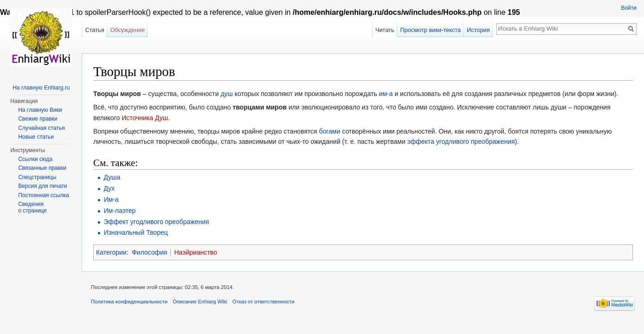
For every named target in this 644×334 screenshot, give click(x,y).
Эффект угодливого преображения (156, 222)
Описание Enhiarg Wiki (200, 302)
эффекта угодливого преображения (461, 141)
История (478, 30)
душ (226, 94)
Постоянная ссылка (43, 195)
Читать (385, 30)
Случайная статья (41, 128)
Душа (112, 177)
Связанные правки (42, 168)
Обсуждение (127, 30)
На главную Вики (40, 110)
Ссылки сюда (35, 159)
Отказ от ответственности (264, 302)
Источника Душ (145, 118)
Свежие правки (38, 119)
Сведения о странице (32, 207)
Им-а (111, 199)
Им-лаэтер (119, 211)
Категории (111, 252)
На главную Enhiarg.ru (41, 88)
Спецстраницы (37, 177)
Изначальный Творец (135, 232)
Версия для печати (42, 186)
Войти (629, 8)
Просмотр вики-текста (430, 30)
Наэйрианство (195, 252)
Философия (149, 252)
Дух (109, 188)
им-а (386, 94)
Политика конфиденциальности (129, 302)
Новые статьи (36, 137)
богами (329, 131)
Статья (94, 30)
